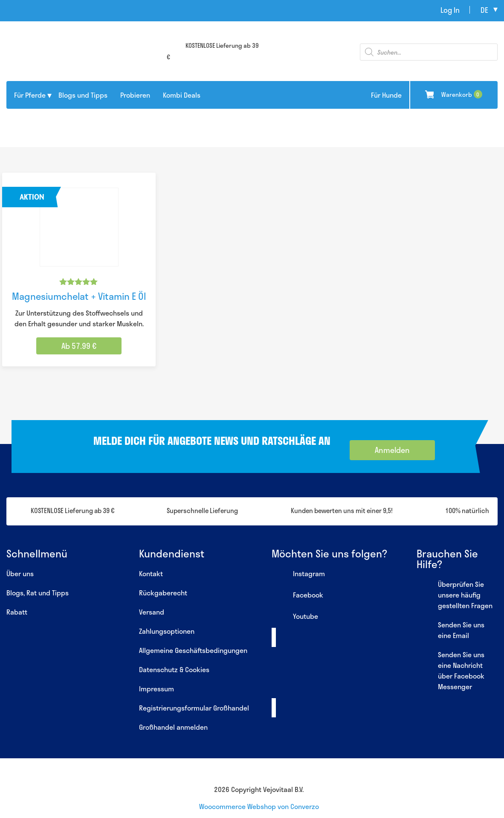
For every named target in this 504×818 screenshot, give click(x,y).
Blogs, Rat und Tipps (38, 593)
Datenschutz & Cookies (174, 669)
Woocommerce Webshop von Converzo (259, 806)
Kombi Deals (182, 95)
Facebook (297, 596)
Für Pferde (30, 95)
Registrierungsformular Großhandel (194, 708)
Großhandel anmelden (173, 727)
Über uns (20, 573)
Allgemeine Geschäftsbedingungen (193, 650)
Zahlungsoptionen (167, 631)
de (484, 10)
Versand (152, 612)
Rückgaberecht (163, 593)
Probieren (135, 95)
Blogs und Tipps (83, 95)
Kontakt (151, 573)
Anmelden (392, 450)
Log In (450, 10)
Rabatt (17, 612)
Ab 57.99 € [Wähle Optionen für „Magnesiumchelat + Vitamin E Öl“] (79, 346)
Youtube (295, 617)
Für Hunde (386, 95)
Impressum (156, 689)
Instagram (298, 574)
